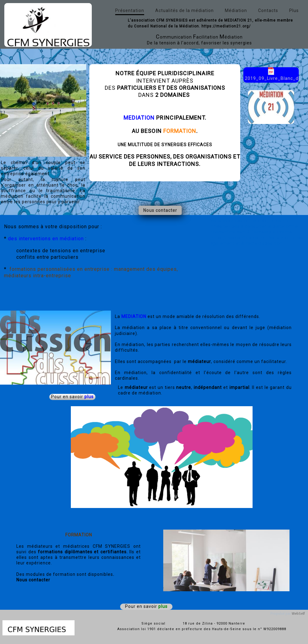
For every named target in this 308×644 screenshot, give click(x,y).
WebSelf (298, 614)
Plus (294, 10)
